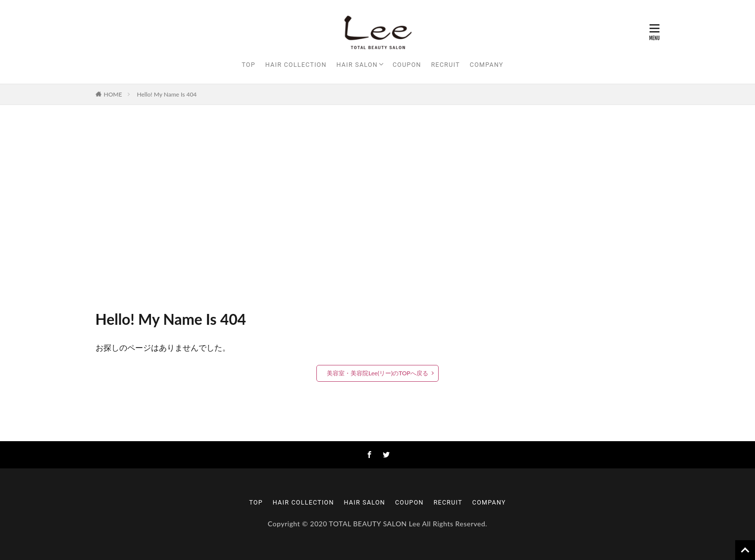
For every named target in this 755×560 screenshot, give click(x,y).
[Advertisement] (378, 204)
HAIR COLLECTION (296, 65)
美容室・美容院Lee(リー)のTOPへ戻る (377, 373)
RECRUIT (446, 65)
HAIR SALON (357, 65)
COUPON (407, 65)
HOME (113, 94)
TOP (249, 65)
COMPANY (487, 65)
